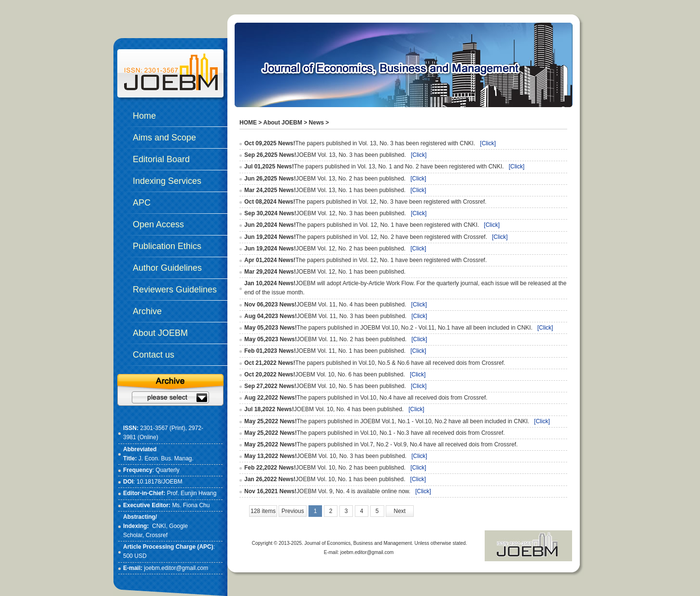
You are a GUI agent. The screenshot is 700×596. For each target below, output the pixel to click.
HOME (248, 123)
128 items (263, 511)
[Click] (488, 143)
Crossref (157, 535)
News (316, 123)
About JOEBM (283, 123)
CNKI (159, 526)
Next (400, 511)
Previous (293, 511)
